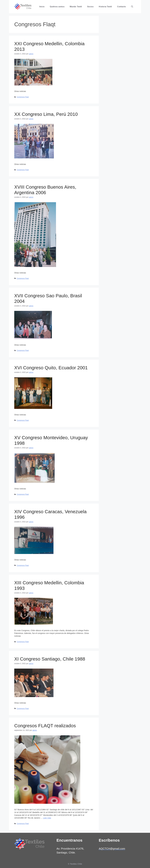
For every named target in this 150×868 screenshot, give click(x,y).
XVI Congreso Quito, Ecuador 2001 (51, 368)
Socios (90, 7)
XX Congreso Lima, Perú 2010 (46, 114)
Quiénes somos (57, 7)
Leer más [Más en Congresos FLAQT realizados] (47, 818)
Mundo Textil (76, 7)
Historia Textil (105, 7)
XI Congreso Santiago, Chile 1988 (50, 659)
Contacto (121, 7)
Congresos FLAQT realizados (45, 726)
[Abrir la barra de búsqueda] (132, 7)
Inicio (42, 7)
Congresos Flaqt (23, 97)
